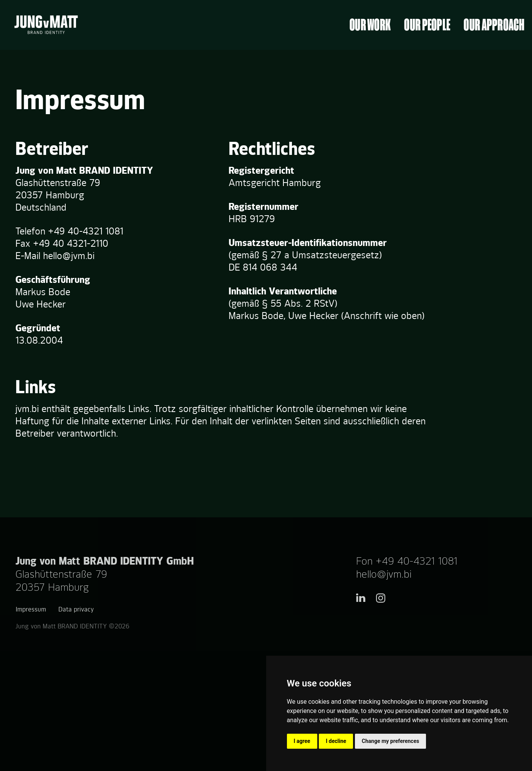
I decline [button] (336, 741)
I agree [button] (302, 741)
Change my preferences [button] (390, 741)
